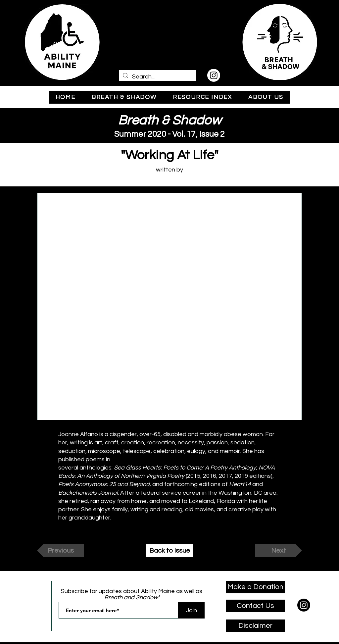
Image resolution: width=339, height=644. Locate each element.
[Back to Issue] (169, 551)
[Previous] (61, 551)
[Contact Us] (255, 606)
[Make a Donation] (255, 587)
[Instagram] (214, 75)
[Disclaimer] (255, 626)
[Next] (278, 551)
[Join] (191, 610)
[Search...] (157, 77)
